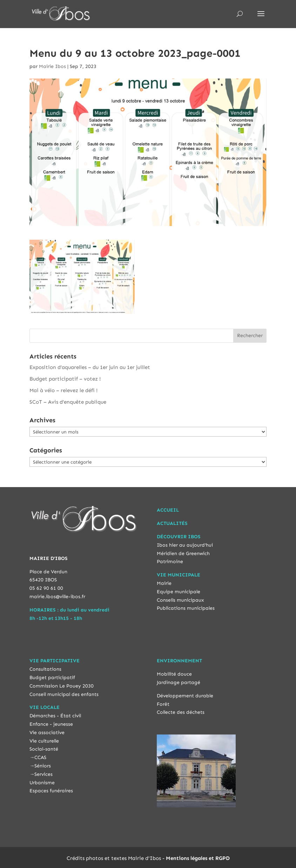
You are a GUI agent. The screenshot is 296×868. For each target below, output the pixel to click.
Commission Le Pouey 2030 (62, 686)
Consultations (45, 669)
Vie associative (47, 733)
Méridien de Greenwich (183, 553)
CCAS (40, 757)
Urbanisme (42, 783)
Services (43, 774)
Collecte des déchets (181, 712)
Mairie (164, 583)
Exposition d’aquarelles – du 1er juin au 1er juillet (90, 367)
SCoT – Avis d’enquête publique (68, 402)
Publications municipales (186, 608)
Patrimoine (170, 562)
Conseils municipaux (180, 600)
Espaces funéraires (51, 791)
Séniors (43, 766)
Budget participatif (52, 678)
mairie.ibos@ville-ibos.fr (57, 597)
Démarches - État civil (55, 716)
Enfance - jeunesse (51, 724)
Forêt (163, 704)
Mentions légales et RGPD (198, 858)
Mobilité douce (174, 674)
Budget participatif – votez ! (65, 379)
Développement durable (185, 696)
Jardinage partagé (179, 682)
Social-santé (44, 749)
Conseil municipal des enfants (64, 694)
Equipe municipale (179, 592)
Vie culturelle (44, 741)
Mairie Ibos (52, 66)
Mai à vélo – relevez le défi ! (63, 390)
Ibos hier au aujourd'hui (185, 545)
